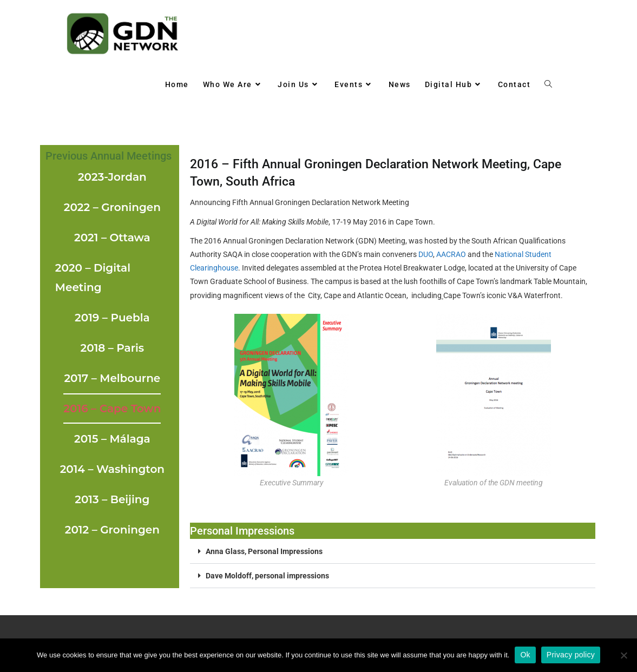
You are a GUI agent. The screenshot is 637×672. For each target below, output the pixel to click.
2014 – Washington (112, 469)
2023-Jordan (112, 177)
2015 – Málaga (112, 439)
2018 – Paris (113, 348)
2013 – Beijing (112, 499)
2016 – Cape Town (112, 409)
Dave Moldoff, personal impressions (267, 576)
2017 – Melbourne (112, 378)
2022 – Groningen (112, 207)
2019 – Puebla (112, 318)
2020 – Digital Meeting (93, 278)
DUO (426, 254)
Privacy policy (571, 655)
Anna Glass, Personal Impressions (264, 551)
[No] (623, 655)
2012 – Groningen (112, 530)
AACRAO (451, 254)
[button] (393, 552)
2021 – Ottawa (112, 238)
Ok (525, 655)
